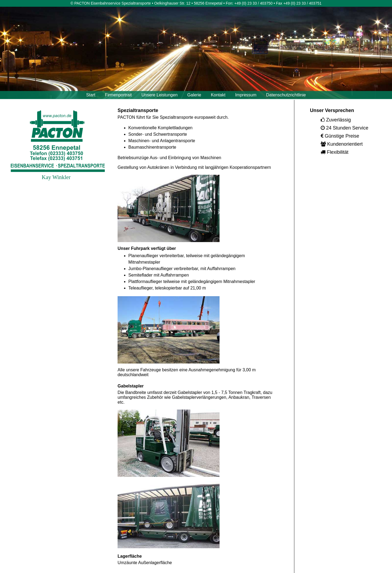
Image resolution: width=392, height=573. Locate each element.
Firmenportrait (118, 95)
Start (91, 95)
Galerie (194, 95)
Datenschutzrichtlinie (286, 95)
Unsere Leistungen (160, 95)
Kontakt (218, 95)
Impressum (246, 95)
